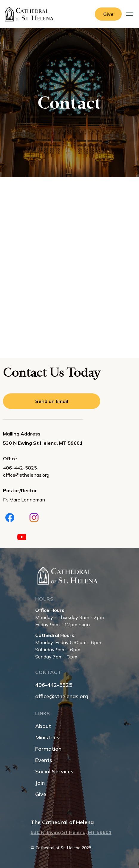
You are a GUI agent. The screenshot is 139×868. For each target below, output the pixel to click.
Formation (48, 749)
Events (44, 760)
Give (41, 794)
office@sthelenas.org (26, 475)
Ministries (47, 737)
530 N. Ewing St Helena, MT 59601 (71, 832)
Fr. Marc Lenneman (24, 500)
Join (40, 783)
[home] (31, 14)
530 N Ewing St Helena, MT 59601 (43, 443)
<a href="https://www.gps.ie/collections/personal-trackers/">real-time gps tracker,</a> (69, 267)
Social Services (54, 771)
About (43, 726)
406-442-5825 (20, 468)
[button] (130, 14)
